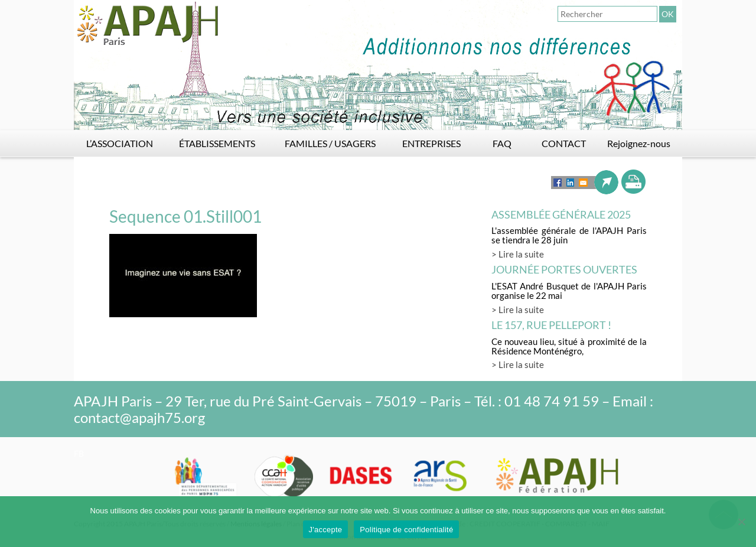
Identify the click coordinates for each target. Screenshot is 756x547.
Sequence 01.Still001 (185, 216)
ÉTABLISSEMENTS (217, 143)
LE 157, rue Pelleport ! (551, 325)
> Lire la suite (518, 254)
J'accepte (326, 530)
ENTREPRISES (431, 143)
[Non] (741, 522)
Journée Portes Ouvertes (564, 269)
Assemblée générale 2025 (561, 214)
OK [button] (668, 14)
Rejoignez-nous (639, 143)
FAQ (502, 143)
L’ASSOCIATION (120, 143)
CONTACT (564, 143)
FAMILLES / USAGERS (330, 143)
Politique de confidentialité (406, 530)
